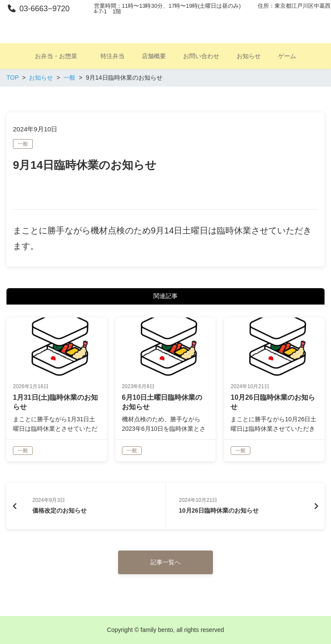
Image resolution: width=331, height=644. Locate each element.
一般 (23, 144)
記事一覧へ (165, 562)
